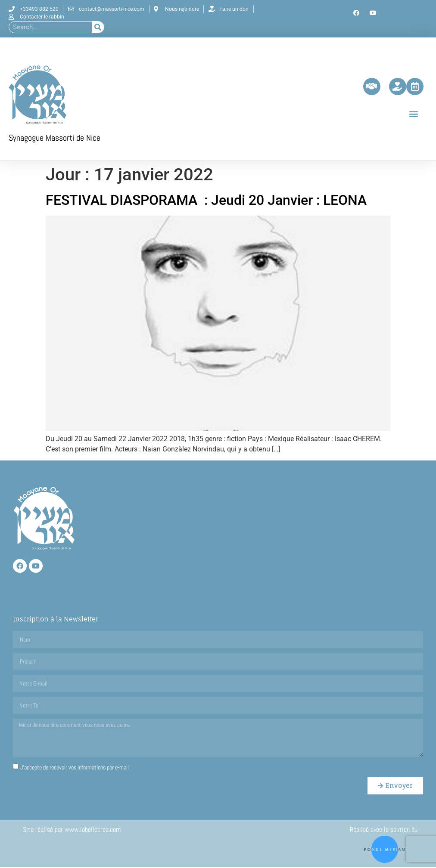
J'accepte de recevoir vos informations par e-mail (75, 768)
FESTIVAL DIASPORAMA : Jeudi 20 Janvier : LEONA (206, 201)
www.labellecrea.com (93, 831)
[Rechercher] (98, 27)
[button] (414, 114)
